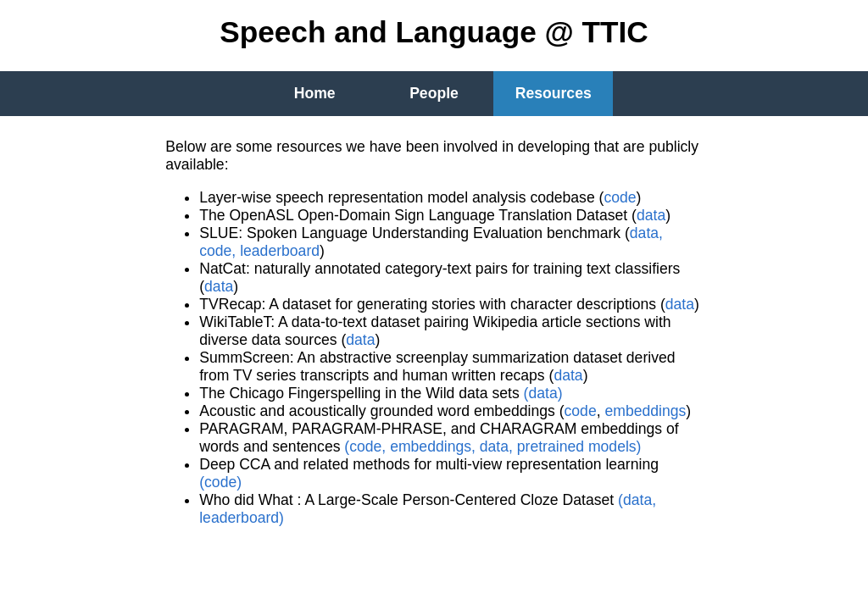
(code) (220, 482)
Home (315, 93)
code (620, 197)
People (434, 93)
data (651, 215)
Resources (554, 93)
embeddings (645, 411)
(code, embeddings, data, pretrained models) (492, 446)
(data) (543, 393)
